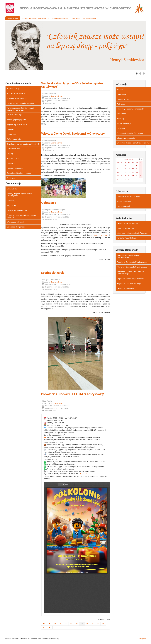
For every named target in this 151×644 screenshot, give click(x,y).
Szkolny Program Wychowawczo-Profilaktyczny (20, 195)
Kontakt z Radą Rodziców (127, 238)
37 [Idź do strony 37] (93, 624)
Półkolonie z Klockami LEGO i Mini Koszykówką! (73, 394)
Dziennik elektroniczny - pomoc (19, 173)
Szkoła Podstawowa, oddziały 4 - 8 (66, 18)
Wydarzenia (122, 114)
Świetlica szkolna (14, 149)
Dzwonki (10, 129)
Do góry (142, 639)
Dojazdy (10, 154)
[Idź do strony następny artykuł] (44, 628)
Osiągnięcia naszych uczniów (128, 196)
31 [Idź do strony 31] (61, 624)
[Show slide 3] (144, 73)
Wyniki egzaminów (124, 201)
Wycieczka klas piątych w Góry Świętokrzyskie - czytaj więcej (72, 85)
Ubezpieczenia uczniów (126, 138)
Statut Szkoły (12, 189)
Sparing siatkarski (53, 273)
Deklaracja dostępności (16, 227)
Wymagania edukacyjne (16, 222)
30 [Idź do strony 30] (55, 624)
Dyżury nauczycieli (14, 139)
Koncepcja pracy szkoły (16, 93)
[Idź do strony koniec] (50, 628)
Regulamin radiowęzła (126, 288)
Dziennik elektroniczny (16, 168)
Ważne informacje (124, 123)
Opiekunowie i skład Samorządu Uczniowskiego (130, 256)
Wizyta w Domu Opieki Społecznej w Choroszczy (73, 133)
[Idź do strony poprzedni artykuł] (50, 624)
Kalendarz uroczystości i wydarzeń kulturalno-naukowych (20, 109)
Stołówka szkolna (14, 159)
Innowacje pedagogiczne (17, 120)
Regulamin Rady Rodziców (128, 223)
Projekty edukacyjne (15, 115)
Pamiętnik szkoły (90, 18)
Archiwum (11, 178)
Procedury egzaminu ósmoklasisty (130, 109)
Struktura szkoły (13, 89)
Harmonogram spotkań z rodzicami (21, 103)
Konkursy (121, 119)
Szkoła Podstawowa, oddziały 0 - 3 (35, 18)
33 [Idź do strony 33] (71, 624)
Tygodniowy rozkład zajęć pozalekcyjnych (23, 144)
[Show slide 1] (137, 73)
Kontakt (120, 89)
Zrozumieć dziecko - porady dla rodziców (133, 143)
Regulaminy (12, 205)
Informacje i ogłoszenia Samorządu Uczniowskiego (131, 273)
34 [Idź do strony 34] (77, 624)
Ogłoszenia (121, 94)
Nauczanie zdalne (124, 99)
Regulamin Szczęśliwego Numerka (131, 279)
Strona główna (13, 18)
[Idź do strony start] (44, 624)
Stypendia (121, 128)
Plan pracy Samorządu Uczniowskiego (132, 267)
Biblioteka (11, 163)
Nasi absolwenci (123, 206)
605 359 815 (84, 474)
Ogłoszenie (49, 203)
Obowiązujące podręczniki (17, 210)
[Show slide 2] (140, 73)
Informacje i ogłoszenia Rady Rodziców (132, 233)
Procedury (11, 201)
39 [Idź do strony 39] (103, 624)
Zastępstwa (11, 134)
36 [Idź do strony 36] (87, 624)
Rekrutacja (121, 104)
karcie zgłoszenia (101, 235)
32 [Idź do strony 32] (66, 624)
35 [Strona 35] (82, 624)
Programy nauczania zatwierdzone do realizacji (22, 216)
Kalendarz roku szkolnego (17, 98)
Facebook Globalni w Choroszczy (130, 133)
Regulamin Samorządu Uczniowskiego (132, 262)
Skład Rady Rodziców (125, 228)
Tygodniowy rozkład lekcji (17, 125)
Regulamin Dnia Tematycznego (129, 284)
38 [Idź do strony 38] (98, 624)
